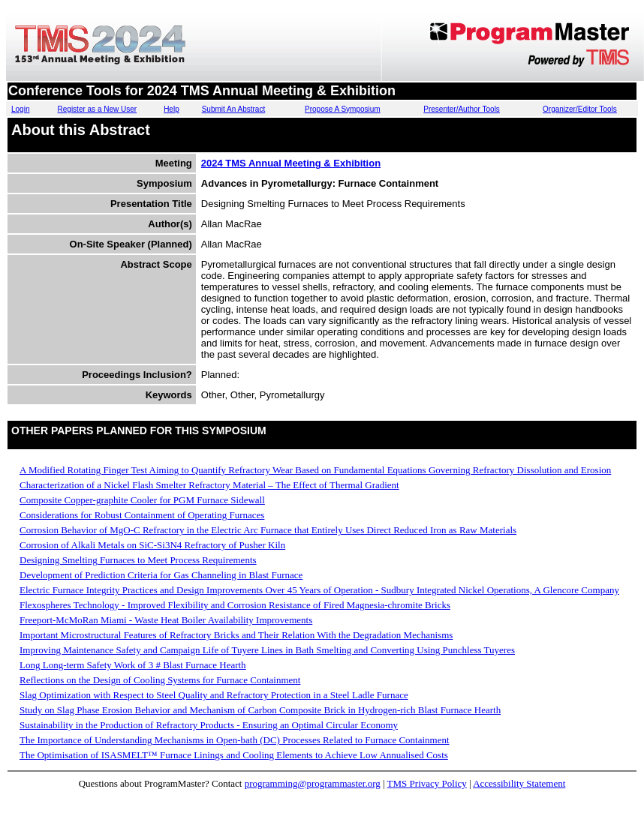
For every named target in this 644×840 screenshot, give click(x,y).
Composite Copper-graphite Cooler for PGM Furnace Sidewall (142, 500)
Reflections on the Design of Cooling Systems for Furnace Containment (160, 680)
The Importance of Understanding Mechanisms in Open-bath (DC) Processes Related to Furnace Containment (235, 740)
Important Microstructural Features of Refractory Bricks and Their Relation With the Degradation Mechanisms (236, 635)
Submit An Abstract (234, 109)
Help (172, 109)
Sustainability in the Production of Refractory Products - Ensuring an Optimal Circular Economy (209, 725)
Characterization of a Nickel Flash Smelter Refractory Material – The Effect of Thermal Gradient (209, 485)
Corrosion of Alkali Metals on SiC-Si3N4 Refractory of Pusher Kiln (152, 545)
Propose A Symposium (343, 109)
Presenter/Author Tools (462, 109)
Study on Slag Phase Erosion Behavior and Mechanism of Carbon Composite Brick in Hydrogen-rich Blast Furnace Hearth (260, 710)
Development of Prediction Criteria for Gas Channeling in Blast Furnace (161, 575)
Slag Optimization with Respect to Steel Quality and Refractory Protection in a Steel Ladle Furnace (214, 695)
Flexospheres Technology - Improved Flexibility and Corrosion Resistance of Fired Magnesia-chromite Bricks (235, 605)
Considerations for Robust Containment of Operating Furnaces (142, 515)
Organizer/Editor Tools (580, 109)
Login (20, 109)
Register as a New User (98, 109)
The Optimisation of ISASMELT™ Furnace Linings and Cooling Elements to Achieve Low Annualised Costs (234, 755)
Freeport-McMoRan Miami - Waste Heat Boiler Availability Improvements (166, 620)
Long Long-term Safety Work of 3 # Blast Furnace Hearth (133, 665)
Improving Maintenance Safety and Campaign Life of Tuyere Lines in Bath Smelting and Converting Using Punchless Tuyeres (267, 650)
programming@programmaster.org (313, 783)
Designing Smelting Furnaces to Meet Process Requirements (138, 560)
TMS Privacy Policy (427, 783)
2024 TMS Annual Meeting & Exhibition (291, 163)
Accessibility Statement (519, 783)
